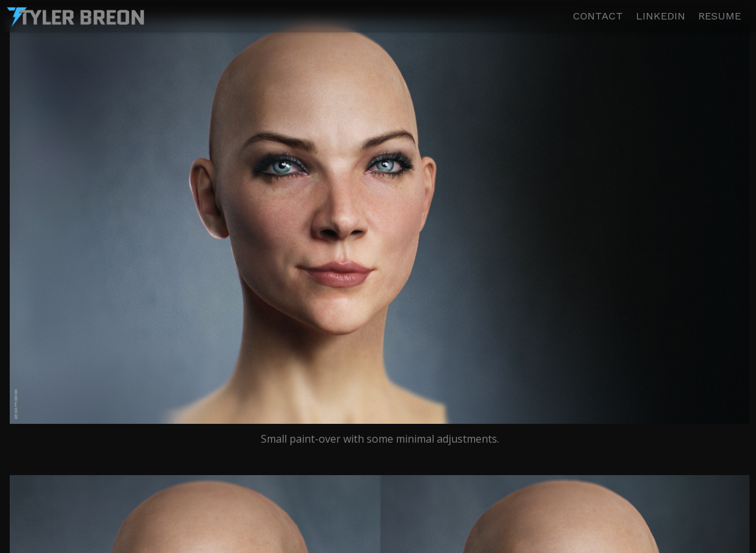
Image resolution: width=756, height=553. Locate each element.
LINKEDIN (661, 16)
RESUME (720, 16)
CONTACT (598, 16)
